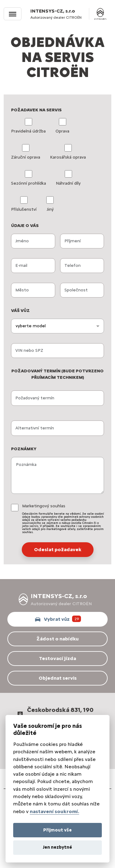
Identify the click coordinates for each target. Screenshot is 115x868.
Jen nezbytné (57, 847)
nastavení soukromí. (54, 811)
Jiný (50, 204)
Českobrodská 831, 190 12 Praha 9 (55, 714)
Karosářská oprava (68, 152)
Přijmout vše (57, 830)
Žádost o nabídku (57, 639)
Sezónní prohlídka (29, 178)
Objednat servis (58, 678)
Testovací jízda (57, 658)
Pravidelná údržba (28, 126)
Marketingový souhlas (63, 519)
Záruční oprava (26, 152)
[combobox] (57, 326)
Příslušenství (24, 204)
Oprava (62, 126)
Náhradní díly (68, 178)
